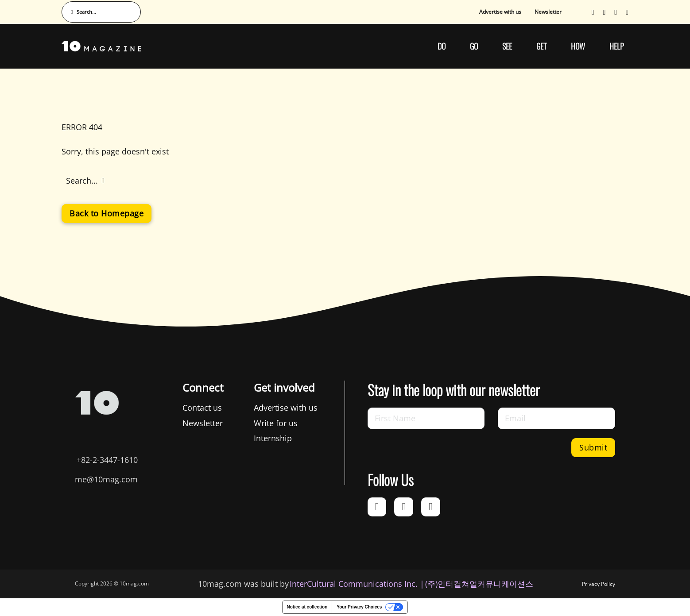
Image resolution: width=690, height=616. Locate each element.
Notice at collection (307, 607)
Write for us (276, 423)
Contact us (202, 408)
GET (541, 46)
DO (442, 46)
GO (474, 46)
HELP (617, 46)
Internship (273, 438)
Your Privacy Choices (359, 607)
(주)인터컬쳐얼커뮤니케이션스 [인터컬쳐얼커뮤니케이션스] (479, 584)
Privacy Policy (599, 584)
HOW (578, 46)
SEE (507, 46)
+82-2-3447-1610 (107, 460)
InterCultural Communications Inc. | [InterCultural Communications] (357, 584)
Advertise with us (500, 12)
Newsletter (548, 12)
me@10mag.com (106, 479)
